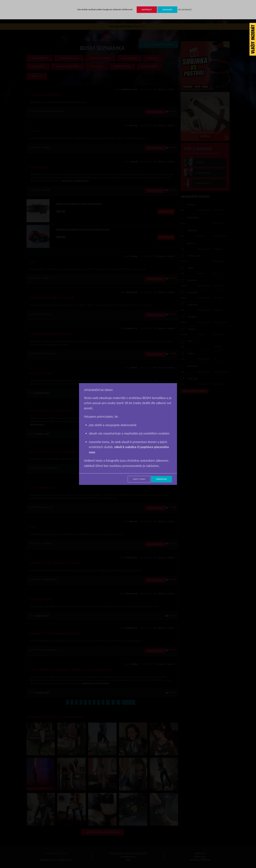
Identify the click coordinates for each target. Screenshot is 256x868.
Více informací (185, 10)
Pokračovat (162, 479)
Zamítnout (147, 10)
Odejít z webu (139, 479)
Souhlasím (167, 10)
